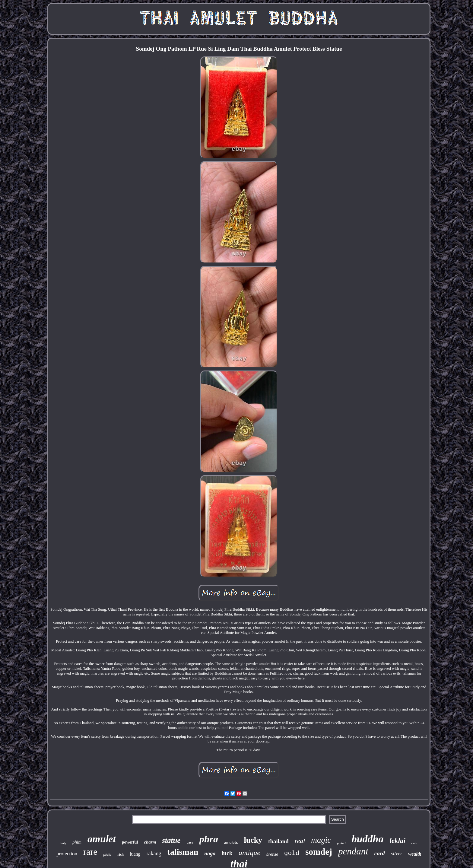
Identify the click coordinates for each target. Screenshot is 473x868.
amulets (231, 843)
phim (77, 842)
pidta (108, 854)
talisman (183, 852)
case (190, 842)
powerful (130, 842)
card (380, 853)
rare (90, 852)
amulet (102, 839)
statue (171, 840)
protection (67, 854)
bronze (272, 854)
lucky (253, 840)
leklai (397, 841)
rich (121, 854)
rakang (154, 854)
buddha (368, 839)
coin (414, 843)
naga (210, 854)
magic (321, 840)
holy (64, 843)
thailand (278, 841)
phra (209, 839)
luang (135, 854)
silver (397, 854)
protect (341, 843)
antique (249, 853)
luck (227, 853)
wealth (415, 854)
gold (292, 853)
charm (150, 842)
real (300, 841)
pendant (353, 851)
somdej (319, 852)
